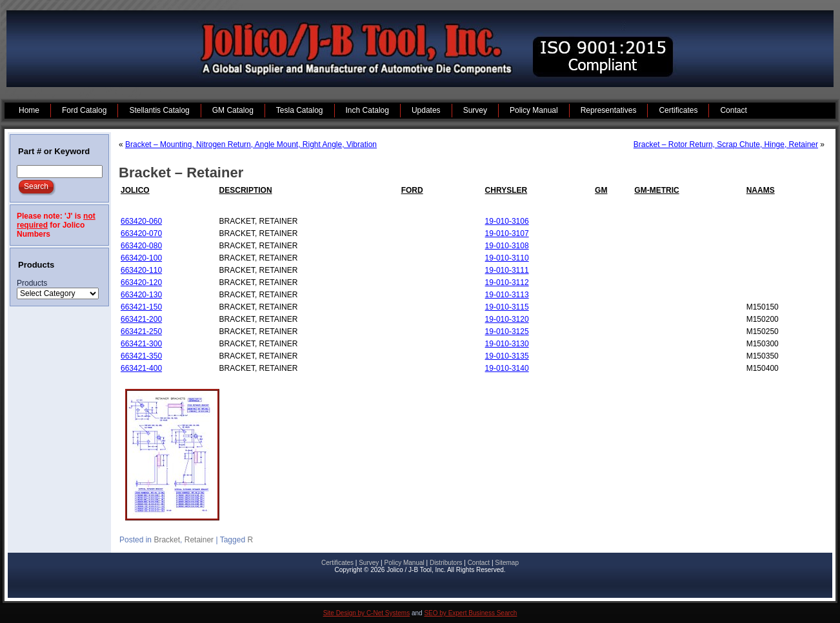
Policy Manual (404, 563)
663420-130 (141, 295)
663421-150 (141, 307)
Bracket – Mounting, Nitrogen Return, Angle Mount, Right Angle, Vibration (251, 144)
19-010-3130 (507, 344)
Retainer (199, 540)
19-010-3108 (507, 246)
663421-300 (141, 344)
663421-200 (141, 319)
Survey (369, 563)
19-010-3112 (507, 282)
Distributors (446, 563)
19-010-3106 (507, 221)
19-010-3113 (507, 295)
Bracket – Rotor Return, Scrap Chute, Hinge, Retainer (726, 144)
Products (32, 283)
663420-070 (141, 233)
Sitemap (507, 563)
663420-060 (141, 221)
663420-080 (141, 246)
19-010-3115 (507, 307)
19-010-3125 (507, 331)
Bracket (167, 540)
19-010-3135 (507, 356)
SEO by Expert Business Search (470, 613)
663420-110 (141, 270)
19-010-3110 (507, 258)
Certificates (337, 563)
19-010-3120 (507, 319)
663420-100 (141, 258)
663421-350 (141, 356)
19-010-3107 (507, 233)
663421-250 (141, 331)
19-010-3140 (507, 368)
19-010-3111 (507, 270)
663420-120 (141, 282)
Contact (479, 563)
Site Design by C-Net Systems (367, 613)
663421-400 (141, 368)
